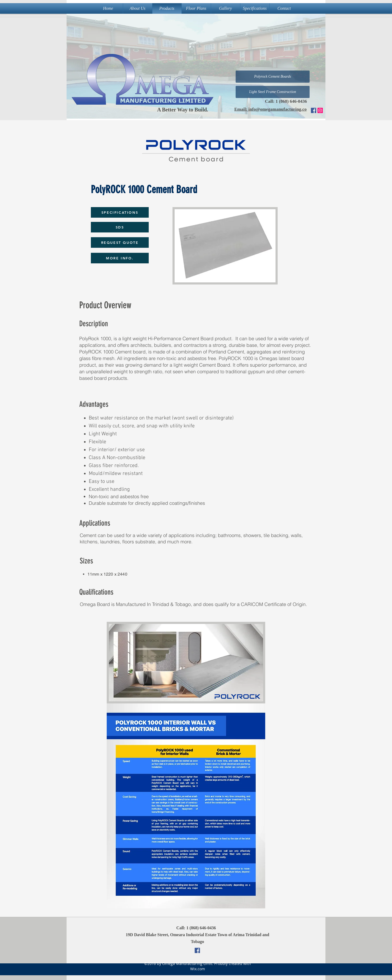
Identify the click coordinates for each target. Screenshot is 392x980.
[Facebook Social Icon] (314, 110)
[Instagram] (320, 110)
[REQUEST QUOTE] (120, 242)
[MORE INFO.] (120, 258)
